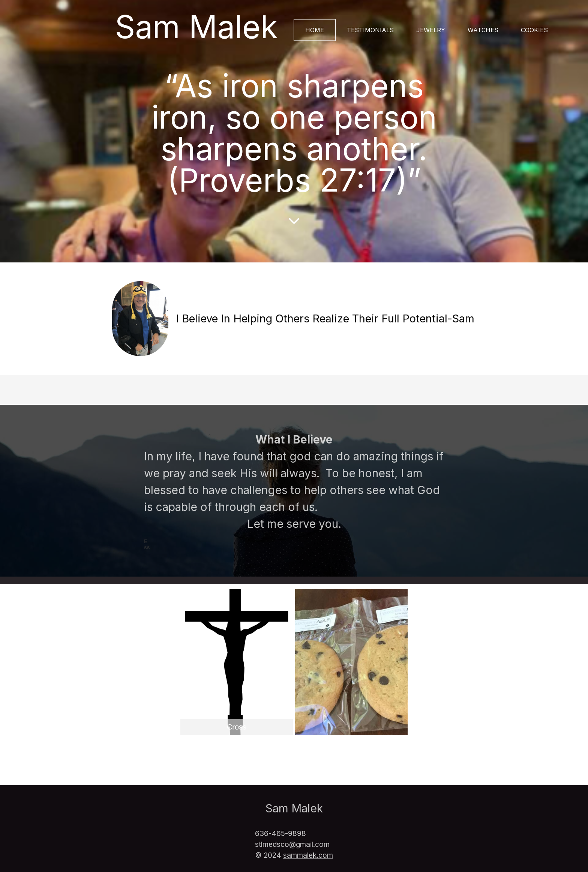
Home (315, 30)
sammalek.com (308, 855)
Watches (483, 30)
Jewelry (431, 30)
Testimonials (370, 30)
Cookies (534, 30)
